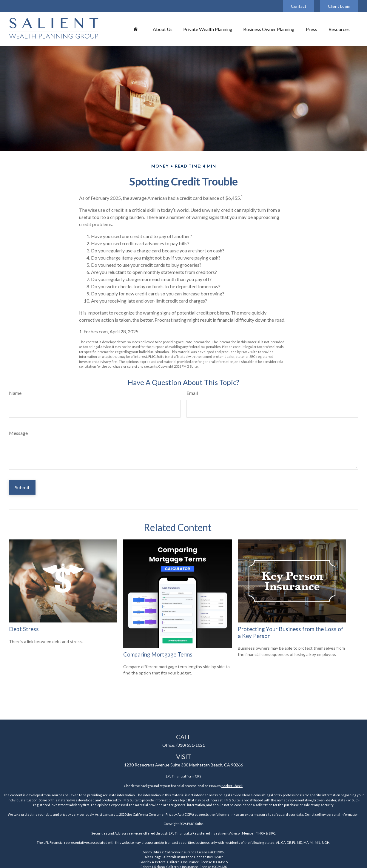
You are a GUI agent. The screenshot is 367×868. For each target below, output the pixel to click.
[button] (136, 29)
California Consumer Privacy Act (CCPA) (163, 814)
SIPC (272, 833)
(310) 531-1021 (191, 745)
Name (15, 393)
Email (192, 393)
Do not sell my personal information (332, 814)
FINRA (260, 833)
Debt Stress (24, 629)
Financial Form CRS (186, 776)
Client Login (339, 6)
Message (18, 433)
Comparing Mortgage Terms (158, 654)
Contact (299, 6)
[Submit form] (22, 487)
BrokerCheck (232, 786)
